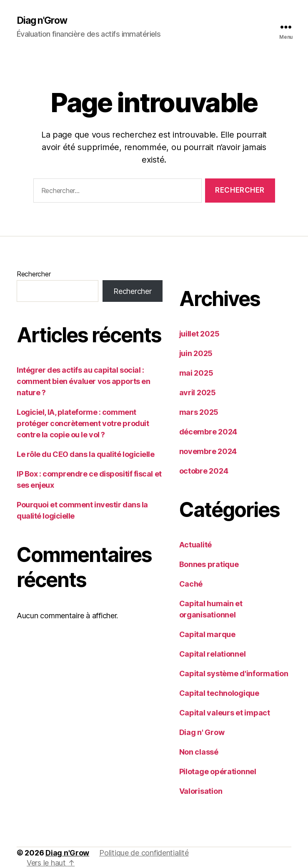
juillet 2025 (199, 335)
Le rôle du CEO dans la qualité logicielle (86, 455)
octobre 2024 (204, 472)
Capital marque (207, 635)
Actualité (196, 546)
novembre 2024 (208, 452)
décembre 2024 (208, 433)
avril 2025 (198, 393)
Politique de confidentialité (144, 854)
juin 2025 (196, 354)
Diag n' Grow (202, 733)
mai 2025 (196, 374)
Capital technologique (219, 694)
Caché (191, 585)
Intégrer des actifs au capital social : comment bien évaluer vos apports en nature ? (83, 382)
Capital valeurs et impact (225, 714)
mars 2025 (199, 413)
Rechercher (34, 275)
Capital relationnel (213, 655)
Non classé (199, 753)
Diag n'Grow (44, 21)
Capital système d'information (234, 674)
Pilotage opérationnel (218, 772)
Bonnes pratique (209, 565)
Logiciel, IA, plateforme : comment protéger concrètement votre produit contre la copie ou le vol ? (83, 424)
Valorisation (201, 792)
